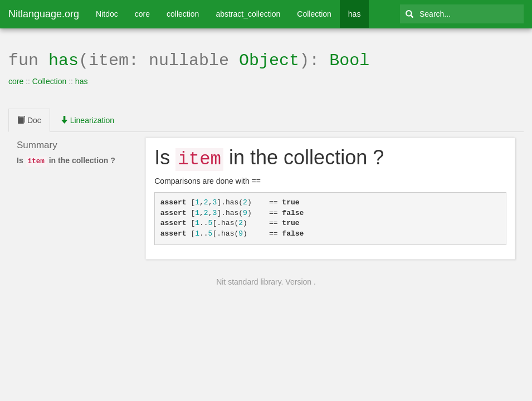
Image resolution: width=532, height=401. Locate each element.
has (355, 14)
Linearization (87, 119)
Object (269, 59)
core (142, 14)
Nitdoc (107, 14)
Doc (29, 119)
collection (183, 14)
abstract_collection (248, 14)
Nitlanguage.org (44, 14)
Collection (314, 14)
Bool (349, 59)
